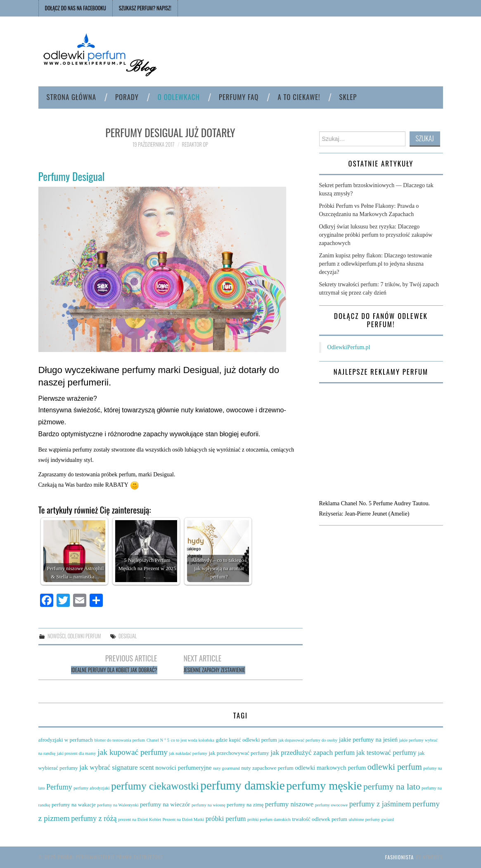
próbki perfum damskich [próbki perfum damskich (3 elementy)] (269, 819)
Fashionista (400, 857)
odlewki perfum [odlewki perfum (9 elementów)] (395, 767)
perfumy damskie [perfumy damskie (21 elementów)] (242, 785)
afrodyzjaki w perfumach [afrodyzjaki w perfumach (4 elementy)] (66, 740)
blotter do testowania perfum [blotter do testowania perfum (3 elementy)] (120, 740)
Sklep (348, 97)
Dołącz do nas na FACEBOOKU (76, 8)
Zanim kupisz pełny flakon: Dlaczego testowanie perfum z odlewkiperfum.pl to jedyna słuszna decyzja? (376, 264)
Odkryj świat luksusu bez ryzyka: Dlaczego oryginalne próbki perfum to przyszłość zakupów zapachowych (376, 235)
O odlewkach (179, 97)
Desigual (128, 636)
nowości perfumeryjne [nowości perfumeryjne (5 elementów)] (183, 767)
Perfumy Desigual (72, 176)
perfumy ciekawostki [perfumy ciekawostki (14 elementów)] (155, 786)
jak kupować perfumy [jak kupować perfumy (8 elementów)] (133, 752)
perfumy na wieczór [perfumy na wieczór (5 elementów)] (165, 804)
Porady (127, 97)
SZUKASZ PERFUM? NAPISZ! (145, 8)
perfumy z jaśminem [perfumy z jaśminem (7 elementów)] (380, 804)
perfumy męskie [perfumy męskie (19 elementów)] (324, 786)
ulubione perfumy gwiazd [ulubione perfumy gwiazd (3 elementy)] (372, 819)
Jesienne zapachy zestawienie (214, 670)
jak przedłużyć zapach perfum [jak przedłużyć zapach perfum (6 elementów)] (313, 753)
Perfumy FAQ (239, 97)
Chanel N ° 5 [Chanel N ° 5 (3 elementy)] (158, 740)
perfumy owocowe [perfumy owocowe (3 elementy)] (332, 805)
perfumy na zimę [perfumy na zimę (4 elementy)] (245, 805)
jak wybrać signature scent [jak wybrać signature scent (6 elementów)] (116, 767)
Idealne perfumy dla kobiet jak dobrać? (114, 670)
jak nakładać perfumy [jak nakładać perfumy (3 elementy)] (188, 753)
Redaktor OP (195, 144)
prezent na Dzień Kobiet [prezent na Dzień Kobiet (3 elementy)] (140, 819)
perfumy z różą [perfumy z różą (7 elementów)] (94, 818)
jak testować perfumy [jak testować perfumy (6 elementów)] (386, 753)
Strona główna (71, 97)
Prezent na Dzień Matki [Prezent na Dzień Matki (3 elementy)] (183, 819)
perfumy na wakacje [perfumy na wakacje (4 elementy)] (74, 805)
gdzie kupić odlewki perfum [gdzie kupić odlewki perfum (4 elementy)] (246, 740)
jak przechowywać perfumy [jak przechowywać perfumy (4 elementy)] (239, 753)
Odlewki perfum (84, 636)
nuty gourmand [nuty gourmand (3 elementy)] (226, 768)
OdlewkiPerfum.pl (349, 347)
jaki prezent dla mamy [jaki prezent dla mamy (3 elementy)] (77, 753)
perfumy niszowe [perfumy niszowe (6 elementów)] (289, 804)
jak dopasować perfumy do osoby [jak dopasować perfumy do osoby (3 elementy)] (308, 740)
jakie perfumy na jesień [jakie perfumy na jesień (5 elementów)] (368, 739)
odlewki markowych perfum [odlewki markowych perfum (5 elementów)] (330, 767)
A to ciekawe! (299, 97)
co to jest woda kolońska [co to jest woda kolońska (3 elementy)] (193, 740)
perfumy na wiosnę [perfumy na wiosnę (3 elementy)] (209, 805)
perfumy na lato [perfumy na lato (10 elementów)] (392, 787)
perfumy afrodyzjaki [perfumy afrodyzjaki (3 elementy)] (91, 788)
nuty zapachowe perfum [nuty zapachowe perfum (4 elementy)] (267, 768)
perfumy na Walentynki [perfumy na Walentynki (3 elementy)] (118, 805)
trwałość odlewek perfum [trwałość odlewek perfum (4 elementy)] (320, 819)
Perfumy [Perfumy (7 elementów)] (59, 787)
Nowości (57, 636)
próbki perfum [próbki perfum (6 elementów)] (226, 819)
